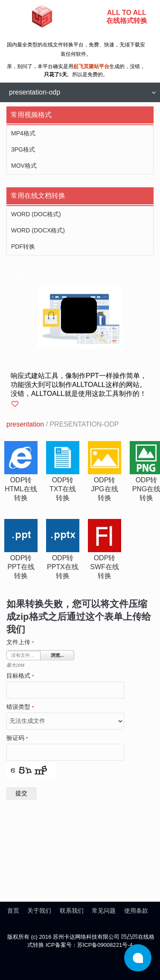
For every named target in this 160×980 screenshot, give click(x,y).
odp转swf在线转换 (105, 567)
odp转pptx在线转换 (63, 567)
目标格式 (20, 676)
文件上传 (20, 642)
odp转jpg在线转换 (104, 489)
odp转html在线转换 (21, 489)
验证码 (17, 738)
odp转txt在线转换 (63, 489)
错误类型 (20, 707)
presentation (25, 424)
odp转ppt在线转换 (21, 567)
